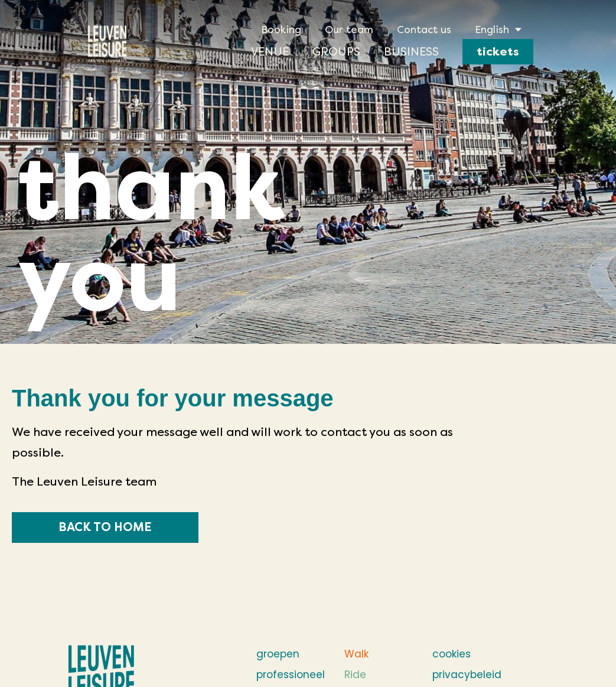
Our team (349, 30)
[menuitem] (498, 30)
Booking (281, 30)
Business (411, 52)
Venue (270, 52)
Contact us (424, 30)
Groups (336, 52)
